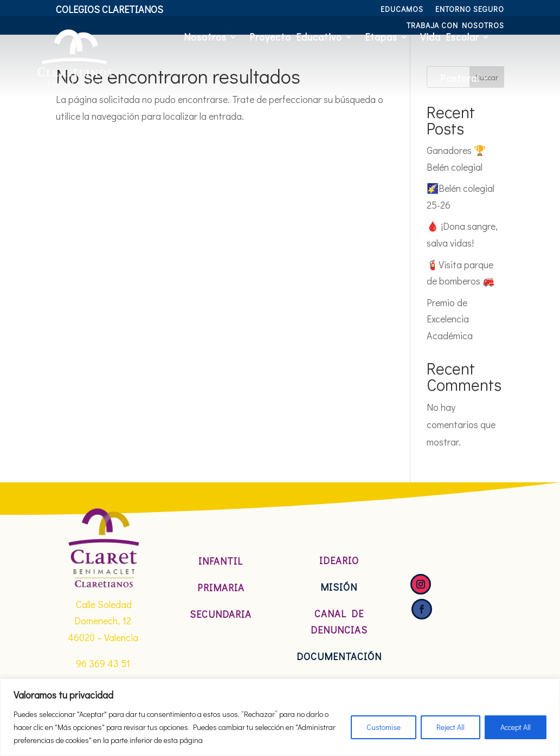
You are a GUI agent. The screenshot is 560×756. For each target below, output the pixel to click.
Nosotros (205, 37)
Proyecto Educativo (296, 37)
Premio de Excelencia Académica (450, 319)
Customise (384, 727)
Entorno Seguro (470, 10)
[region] (280, 717)
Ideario (339, 560)
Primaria (221, 587)
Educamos (402, 10)
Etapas (381, 37)
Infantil (221, 561)
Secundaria (221, 614)
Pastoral (460, 78)
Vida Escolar (450, 37)
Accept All (516, 727)
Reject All (450, 727)
